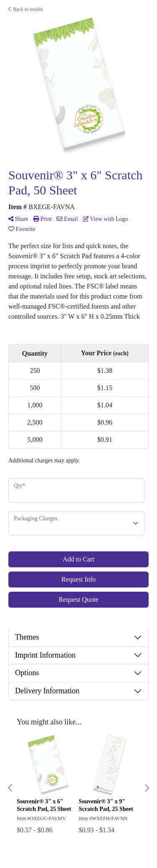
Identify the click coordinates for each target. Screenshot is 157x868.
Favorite (22, 229)
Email (67, 219)
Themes (27, 637)
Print (42, 219)
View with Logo (106, 219)
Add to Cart (79, 559)
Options (27, 673)
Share (18, 219)
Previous (10, 788)
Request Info (78, 579)
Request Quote (78, 599)
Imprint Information (45, 655)
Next (147, 788)
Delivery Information (47, 691)
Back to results (26, 9)
